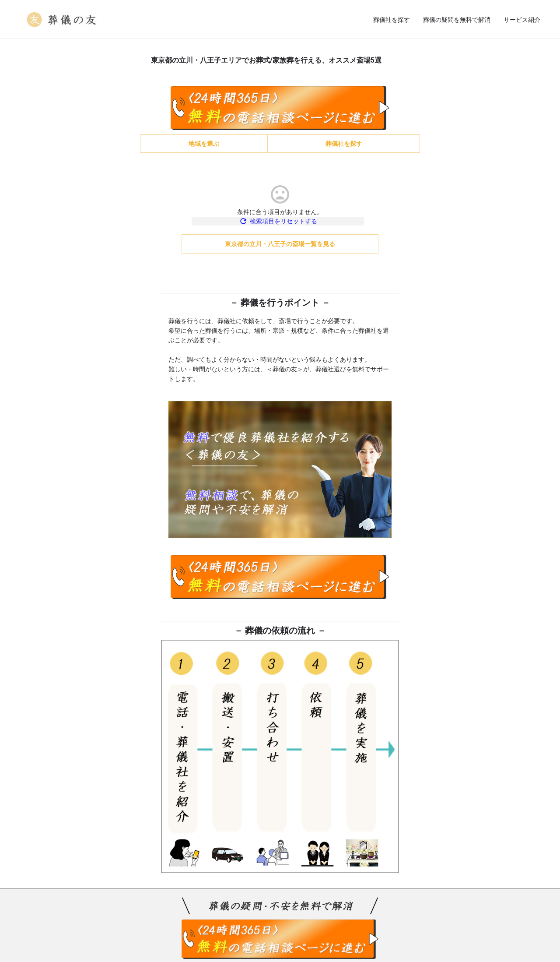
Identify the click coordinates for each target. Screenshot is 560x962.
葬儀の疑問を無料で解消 (457, 20)
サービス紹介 (522, 20)
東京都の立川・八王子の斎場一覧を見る (280, 248)
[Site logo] (63, 19)
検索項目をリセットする (280, 225)
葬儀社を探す (392, 20)
